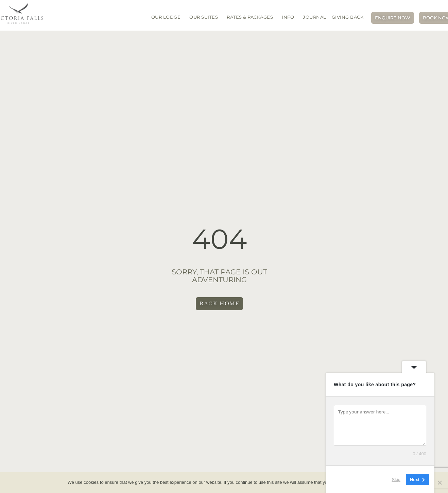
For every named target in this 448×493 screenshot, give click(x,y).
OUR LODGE (168, 17)
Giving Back (348, 17)
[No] (440, 482)
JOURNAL (315, 17)
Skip (396, 479)
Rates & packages (252, 17)
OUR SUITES (205, 17)
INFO (290, 17)
